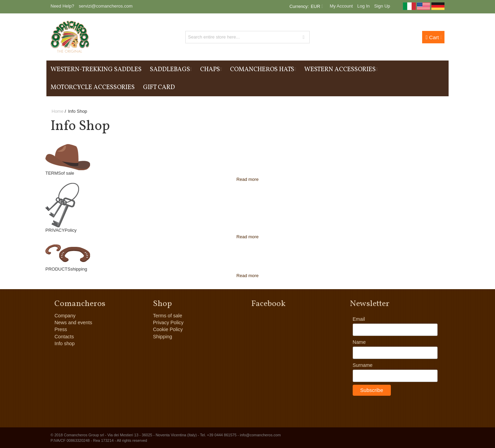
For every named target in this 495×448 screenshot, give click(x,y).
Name (359, 342)
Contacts (64, 337)
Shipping (163, 337)
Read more (247, 179)
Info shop (64, 343)
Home (58, 111)
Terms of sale (168, 316)
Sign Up (382, 6)
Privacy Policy (168, 323)
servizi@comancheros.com (106, 6)
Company (65, 316)
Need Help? (62, 6)
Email (359, 319)
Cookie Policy (168, 329)
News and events (73, 323)
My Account (341, 6)
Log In (363, 6)
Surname (363, 365)
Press (61, 329)
